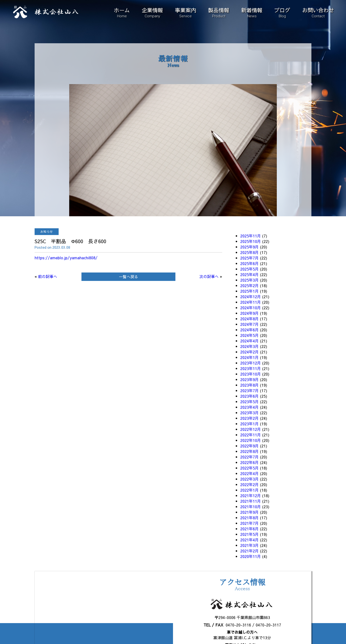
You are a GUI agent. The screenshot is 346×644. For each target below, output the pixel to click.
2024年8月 (250, 319)
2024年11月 (251, 302)
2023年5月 (250, 402)
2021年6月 (250, 529)
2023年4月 (250, 407)
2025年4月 (250, 274)
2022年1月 (250, 490)
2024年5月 (250, 335)
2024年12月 (251, 297)
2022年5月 (250, 468)
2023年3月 (250, 413)
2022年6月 (250, 462)
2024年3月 (250, 346)
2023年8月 (250, 385)
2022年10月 (251, 440)
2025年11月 (251, 236)
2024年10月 (251, 308)
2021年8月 (250, 518)
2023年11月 (251, 368)
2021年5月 (250, 534)
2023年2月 (250, 418)
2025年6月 (250, 263)
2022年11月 (251, 435)
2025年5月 (250, 269)
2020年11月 (251, 556)
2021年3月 (250, 545)
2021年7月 (250, 523)
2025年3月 (250, 280)
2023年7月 (250, 390)
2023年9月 (250, 379)
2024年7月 (250, 324)
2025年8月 (250, 252)
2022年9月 (250, 446)
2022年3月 (250, 479)
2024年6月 (250, 330)
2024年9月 (250, 313)
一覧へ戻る (129, 277)
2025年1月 (250, 291)
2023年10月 (251, 374)
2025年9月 (250, 247)
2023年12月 (251, 363)
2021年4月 (250, 540)
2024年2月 (250, 352)
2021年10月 (251, 507)
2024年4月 (250, 341)
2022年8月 (250, 451)
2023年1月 (250, 424)
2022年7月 (250, 457)
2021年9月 (250, 512)
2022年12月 (251, 429)
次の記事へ (209, 276)
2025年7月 (250, 258)
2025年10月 (251, 241)
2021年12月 (251, 495)
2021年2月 (250, 551)
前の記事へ (48, 276)
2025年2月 (250, 285)
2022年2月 (250, 484)
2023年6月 (250, 396)
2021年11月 (251, 501)
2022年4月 (250, 473)
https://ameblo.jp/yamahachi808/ (66, 258)
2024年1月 (250, 357)
